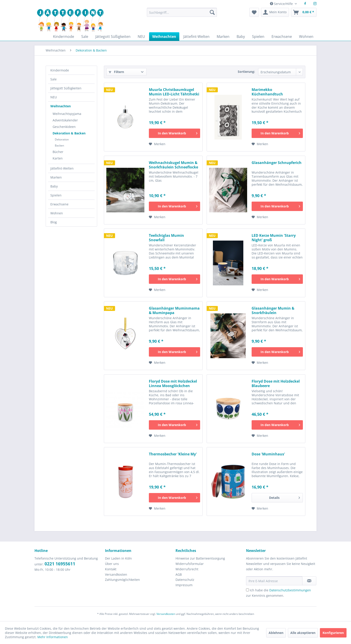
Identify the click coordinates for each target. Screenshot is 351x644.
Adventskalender (65, 120)
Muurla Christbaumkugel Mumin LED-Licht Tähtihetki (174, 92)
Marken (56, 177)
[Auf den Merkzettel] (157, 144)
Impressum (184, 585)
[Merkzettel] (254, 12)
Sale (54, 79)
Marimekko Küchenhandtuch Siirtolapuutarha (267, 92)
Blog (54, 222)
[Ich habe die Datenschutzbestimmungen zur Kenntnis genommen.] (247, 590)
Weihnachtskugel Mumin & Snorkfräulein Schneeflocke (173, 165)
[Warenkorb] (304, 12)
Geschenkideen (64, 127)
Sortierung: (246, 72)
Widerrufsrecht (187, 569)
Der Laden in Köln (118, 558)
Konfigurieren (333, 633)
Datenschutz (185, 580)
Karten (58, 158)
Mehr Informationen (53, 637)
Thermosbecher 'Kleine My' (173, 454)
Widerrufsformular (190, 564)
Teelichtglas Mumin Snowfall (166, 238)
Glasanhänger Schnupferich (277, 163)
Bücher (58, 152)
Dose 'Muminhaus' (268, 454)
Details (285, 497)
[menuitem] (182, 14)
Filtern (116, 72)
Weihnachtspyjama (67, 114)
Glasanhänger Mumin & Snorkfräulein (273, 310)
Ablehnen (276, 633)
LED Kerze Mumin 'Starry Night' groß (274, 238)
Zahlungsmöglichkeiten (122, 580)
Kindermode (60, 70)
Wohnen (57, 213)
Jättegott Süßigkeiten (66, 88)
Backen (59, 145)
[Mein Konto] (275, 12)
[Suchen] (212, 12)
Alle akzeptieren (303, 633)
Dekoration (62, 139)
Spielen (56, 195)
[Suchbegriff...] (182, 12)
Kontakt (111, 569)
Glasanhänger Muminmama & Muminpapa (174, 310)
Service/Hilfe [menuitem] (282, 4)
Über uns (112, 564)
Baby (54, 186)
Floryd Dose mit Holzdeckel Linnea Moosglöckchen (173, 383)
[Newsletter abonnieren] (309, 581)
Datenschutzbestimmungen (290, 590)
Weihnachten (61, 106)
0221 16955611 (60, 564)
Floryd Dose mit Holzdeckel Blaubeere (276, 383)
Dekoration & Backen (69, 133)
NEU (54, 97)
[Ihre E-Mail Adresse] (274, 581)
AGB (179, 574)
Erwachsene (59, 204)
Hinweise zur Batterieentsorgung (200, 558)
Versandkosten (116, 574)
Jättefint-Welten (62, 168)
